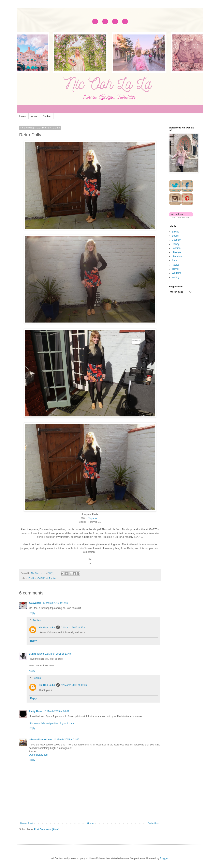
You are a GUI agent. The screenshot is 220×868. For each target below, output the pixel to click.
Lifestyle (176, 252)
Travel (175, 269)
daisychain (35, 603)
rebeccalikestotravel (41, 740)
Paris (175, 261)
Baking (176, 232)
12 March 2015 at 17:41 (74, 628)
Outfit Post (43, 578)
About (34, 116)
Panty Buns (36, 711)
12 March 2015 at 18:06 (74, 685)
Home (23, 116)
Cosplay (176, 240)
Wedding (177, 273)
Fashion (32, 578)
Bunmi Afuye (36, 654)
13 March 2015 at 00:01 (56, 711)
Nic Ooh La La (47, 628)
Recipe (176, 265)
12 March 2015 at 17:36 (56, 603)
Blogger (164, 858)
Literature (177, 256)
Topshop (93, 518)
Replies (37, 620)
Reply (32, 613)
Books (175, 236)
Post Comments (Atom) (47, 829)
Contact (47, 116)
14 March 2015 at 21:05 (66, 740)
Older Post (154, 823)
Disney (176, 244)
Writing (176, 277)
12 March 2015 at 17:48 (58, 654)
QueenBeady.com (39, 755)
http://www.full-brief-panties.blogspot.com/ (52, 723)
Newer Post (27, 823)
